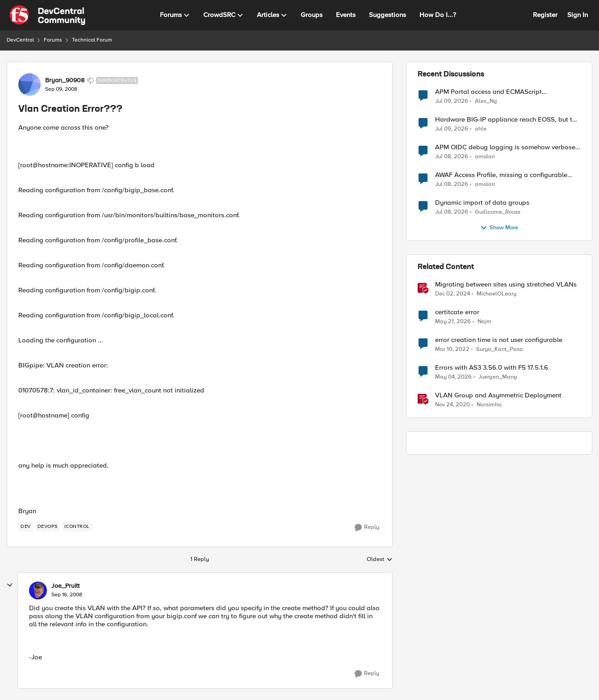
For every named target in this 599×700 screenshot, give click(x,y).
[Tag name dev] (26, 527)
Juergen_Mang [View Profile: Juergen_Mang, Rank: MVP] (498, 377)
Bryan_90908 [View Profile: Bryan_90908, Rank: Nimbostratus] (65, 80)
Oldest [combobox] (380, 560)
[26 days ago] (452, 157)
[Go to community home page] (47, 15)
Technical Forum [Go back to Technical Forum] (92, 40)
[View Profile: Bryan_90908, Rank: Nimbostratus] (29, 84)
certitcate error (457, 312)
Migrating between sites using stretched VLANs (506, 285)
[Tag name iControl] (77, 527)
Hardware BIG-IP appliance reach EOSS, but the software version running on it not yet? (507, 120)
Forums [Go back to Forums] (53, 40)
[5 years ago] (452, 405)
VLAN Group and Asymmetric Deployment (498, 395)
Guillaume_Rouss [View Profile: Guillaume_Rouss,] (498, 212)
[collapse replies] (10, 585)
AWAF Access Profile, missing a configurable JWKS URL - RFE (501, 175)
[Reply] (367, 527)
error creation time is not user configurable (499, 340)
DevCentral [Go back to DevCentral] (20, 40)
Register (545, 15)
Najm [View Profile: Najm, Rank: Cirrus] (484, 322)
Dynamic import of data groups (482, 203)
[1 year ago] (452, 294)
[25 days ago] (452, 101)
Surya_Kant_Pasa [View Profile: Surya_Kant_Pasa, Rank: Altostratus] (500, 349)
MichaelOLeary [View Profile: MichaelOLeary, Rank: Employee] (496, 294)
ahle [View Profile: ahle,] (481, 129)
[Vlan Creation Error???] (67, 595)
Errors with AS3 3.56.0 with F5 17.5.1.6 (492, 368)
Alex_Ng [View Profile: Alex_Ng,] (486, 101)
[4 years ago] (452, 350)
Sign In (578, 15)
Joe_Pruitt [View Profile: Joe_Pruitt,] (65, 586)
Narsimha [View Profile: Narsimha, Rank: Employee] (489, 405)
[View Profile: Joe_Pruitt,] (38, 590)
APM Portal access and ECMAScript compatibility (488, 92)
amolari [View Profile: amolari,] (485, 157)
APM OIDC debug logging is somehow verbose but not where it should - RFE (505, 147)
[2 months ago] (453, 322)
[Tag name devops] (48, 527)
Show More (499, 228)
